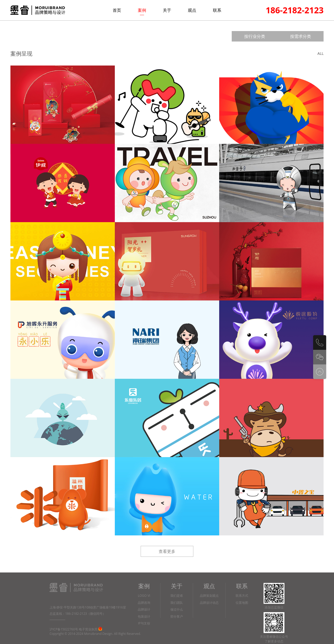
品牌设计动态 (209, 603)
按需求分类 (301, 36)
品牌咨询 (144, 603)
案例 (142, 10)
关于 (167, 10)
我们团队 (177, 603)
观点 (192, 10)
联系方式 (242, 596)
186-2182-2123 (295, 10)
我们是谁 (177, 596)
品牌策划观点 (209, 596)
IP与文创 (144, 624)
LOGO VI (144, 596)
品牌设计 (144, 610)
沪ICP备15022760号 (64, 629)
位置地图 (242, 603)
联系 (217, 10)
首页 (117, 10)
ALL (321, 53)
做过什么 (177, 610)
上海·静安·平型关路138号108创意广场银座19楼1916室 (88, 607)
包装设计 (144, 617)
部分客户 (177, 617)
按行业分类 (255, 36)
